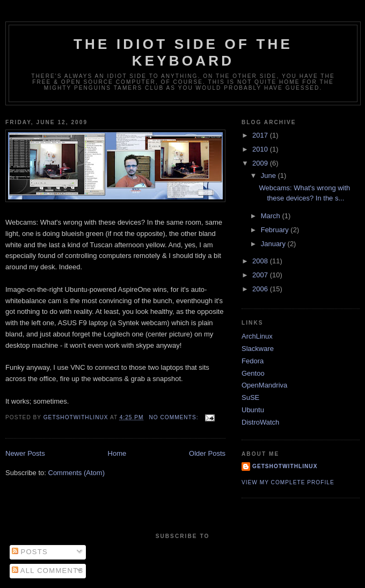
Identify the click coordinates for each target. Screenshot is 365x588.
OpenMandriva (264, 385)
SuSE (250, 397)
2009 (261, 163)
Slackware (258, 349)
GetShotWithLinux (285, 466)
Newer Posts (25, 453)
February (276, 230)
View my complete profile (288, 482)
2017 (261, 135)
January (274, 244)
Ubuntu (253, 410)
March (272, 216)
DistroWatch (260, 422)
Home (117, 453)
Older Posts (207, 453)
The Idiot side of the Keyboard (183, 52)
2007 (261, 275)
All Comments (48, 571)
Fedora (253, 361)
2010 (261, 149)
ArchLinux (257, 336)
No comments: (174, 417)
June (269, 175)
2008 (261, 261)
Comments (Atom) (76, 473)
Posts (30, 552)
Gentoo (253, 373)
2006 (261, 289)
